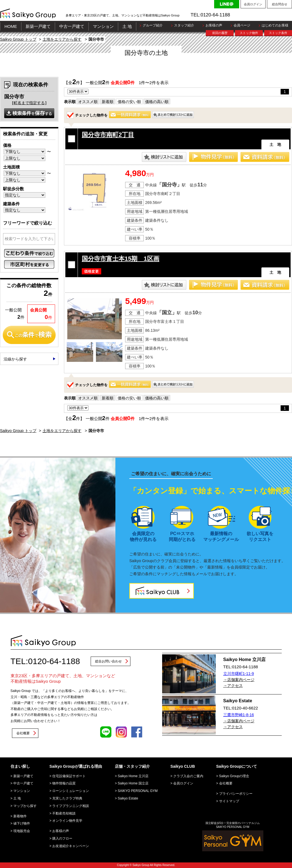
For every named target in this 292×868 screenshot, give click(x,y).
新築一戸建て (38, 26)
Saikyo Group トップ (18, 39)
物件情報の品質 (64, 783)
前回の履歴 (220, 33)
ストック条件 (278, 33)
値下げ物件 (22, 823)
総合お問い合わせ (108, 661)
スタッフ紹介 (184, 25)
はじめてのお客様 (275, 25)
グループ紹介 (153, 25)
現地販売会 (22, 831)
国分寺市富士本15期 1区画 (121, 259)
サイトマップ (229, 801)
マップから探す (25, 806)
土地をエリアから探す (62, 39)
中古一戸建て (72, 26)
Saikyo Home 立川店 (133, 776)
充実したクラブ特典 (67, 798)
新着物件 (20, 816)
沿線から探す (15, 359)
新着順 (108, 102)
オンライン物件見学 (67, 821)
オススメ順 (88, 102)
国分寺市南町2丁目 (108, 135)
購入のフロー (62, 838)
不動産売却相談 (64, 813)
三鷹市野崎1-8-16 (239, 715)
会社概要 (23, 733)
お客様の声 (214, 25)
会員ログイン (253, 4)
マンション (103, 26)
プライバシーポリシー (236, 794)
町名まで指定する (29, 103)
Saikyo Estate (128, 798)
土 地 (127, 26)
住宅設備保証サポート (69, 776)
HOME (11, 26)
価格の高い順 (157, 102)
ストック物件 (249, 33)
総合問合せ (280, 4)
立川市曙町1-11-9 (239, 674)
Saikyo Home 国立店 (133, 783)
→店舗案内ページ (239, 680)
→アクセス (233, 686)
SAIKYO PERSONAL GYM (138, 791)
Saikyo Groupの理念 (234, 776)
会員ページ (242, 25)
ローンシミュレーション (71, 791)
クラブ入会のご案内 (188, 776)
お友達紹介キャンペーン (71, 846)
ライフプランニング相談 (71, 806)
